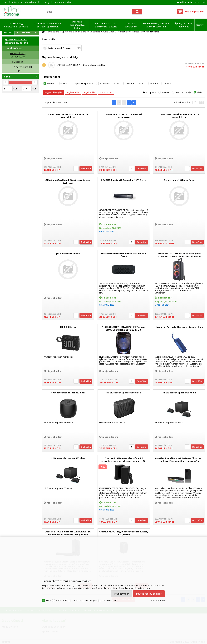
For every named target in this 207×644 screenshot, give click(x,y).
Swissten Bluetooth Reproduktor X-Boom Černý (124, 255)
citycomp (20, 11)
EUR (197, 2)
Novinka (64, 83)
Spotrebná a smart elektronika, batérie (106, 25)
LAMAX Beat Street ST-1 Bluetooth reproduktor (124, 116)
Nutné (49, 600)
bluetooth (17, 62)
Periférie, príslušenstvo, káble (77, 25)
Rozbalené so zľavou (110, 83)
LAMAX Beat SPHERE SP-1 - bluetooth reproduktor (81, 65)
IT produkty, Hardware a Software (16, 25)
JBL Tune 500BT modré (68, 253)
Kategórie (24, 33)
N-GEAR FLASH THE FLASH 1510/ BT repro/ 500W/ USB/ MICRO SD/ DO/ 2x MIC (124, 328)
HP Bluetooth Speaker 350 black (124, 393)
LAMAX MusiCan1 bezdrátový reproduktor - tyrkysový (68, 181)
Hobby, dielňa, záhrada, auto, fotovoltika (156, 25)
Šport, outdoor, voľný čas (184, 25)
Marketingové (91, 600)
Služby (200, 25)
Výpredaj (154, 83)
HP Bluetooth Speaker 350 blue (179, 393)
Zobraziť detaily (157, 600)
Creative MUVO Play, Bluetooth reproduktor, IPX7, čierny (124, 533)
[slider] (6, 82)
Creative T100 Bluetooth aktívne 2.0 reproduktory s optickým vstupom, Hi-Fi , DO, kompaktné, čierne (124, 461)
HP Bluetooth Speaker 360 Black (68, 393)
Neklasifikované (109, 600)
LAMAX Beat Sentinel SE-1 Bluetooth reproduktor (179, 116)
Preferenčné (61, 600)
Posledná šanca (135, 83)
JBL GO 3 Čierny (68, 327)
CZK (203, 2)
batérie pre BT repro (24, 68)
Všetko (50, 83)
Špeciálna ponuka (84, 83)
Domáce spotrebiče (131, 25)
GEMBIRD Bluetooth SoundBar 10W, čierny (124, 180)
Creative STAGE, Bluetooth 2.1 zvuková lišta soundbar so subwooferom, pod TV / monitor (68, 535)
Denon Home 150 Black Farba (179, 180)
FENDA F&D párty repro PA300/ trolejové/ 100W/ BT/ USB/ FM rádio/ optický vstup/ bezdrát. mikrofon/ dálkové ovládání (179, 256)
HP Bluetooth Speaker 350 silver (68, 458)
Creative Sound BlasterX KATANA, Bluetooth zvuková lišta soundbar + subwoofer (179, 460)
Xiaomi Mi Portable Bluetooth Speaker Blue (179, 327)
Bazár (168, 83)
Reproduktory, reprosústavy (18, 55)
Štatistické (76, 600)
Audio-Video (14, 48)
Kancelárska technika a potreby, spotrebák (48, 25)
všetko (200, 92)
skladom (165, 92)
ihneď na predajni (183, 92)
